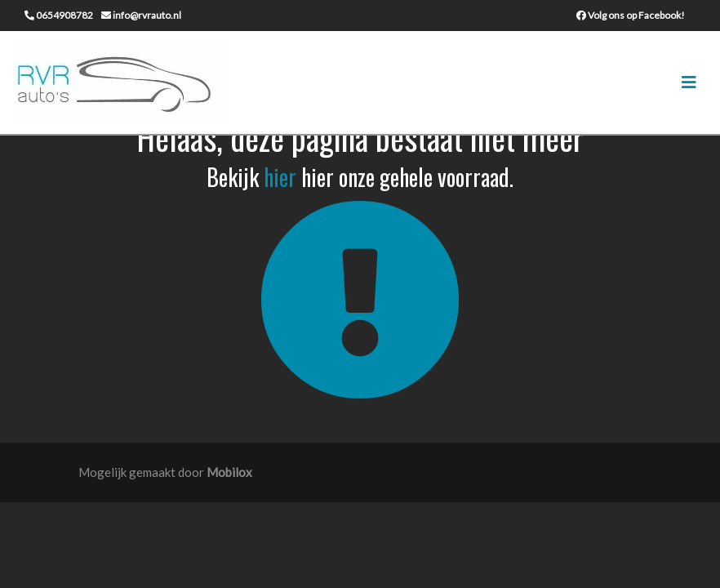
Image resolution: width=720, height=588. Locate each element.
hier (280, 177)
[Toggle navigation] (689, 82)
